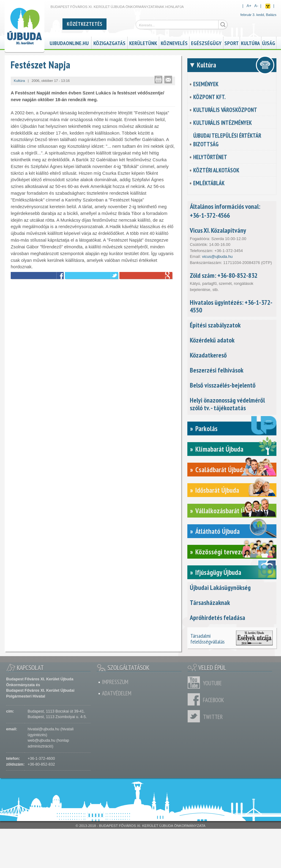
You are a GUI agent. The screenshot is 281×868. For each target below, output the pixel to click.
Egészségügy (206, 42)
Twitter (195, 716)
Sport (232, 42)
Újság (269, 42)
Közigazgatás (109, 42)
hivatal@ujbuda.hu (43, 729)
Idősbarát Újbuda (217, 490)
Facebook (195, 699)
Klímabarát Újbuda (219, 449)
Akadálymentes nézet (268, 6)
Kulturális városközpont (225, 110)
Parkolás (206, 428)
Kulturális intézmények (223, 123)
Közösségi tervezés (221, 552)
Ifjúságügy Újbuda (218, 572)
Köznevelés (174, 42)
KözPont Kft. (209, 97)
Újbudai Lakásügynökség (220, 587)
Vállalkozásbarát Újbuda (227, 511)
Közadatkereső (208, 355)
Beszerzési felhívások (217, 370)
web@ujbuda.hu (41, 740)
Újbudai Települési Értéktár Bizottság (227, 140)
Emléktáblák (209, 183)
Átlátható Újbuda (217, 531)
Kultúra (250, 42)
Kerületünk (143, 42)
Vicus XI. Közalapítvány (218, 230)
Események (206, 84)
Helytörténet (210, 157)
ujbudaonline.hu (69, 42)
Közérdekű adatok (212, 340)
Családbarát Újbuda (221, 470)
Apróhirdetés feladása (217, 618)
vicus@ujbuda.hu (217, 256)
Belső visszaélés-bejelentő (223, 385)
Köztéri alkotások (216, 170)
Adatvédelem (117, 693)
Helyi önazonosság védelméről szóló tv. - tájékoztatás (227, 404)
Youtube (195, 683)
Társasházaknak (210, 602)
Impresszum (115, 682)
